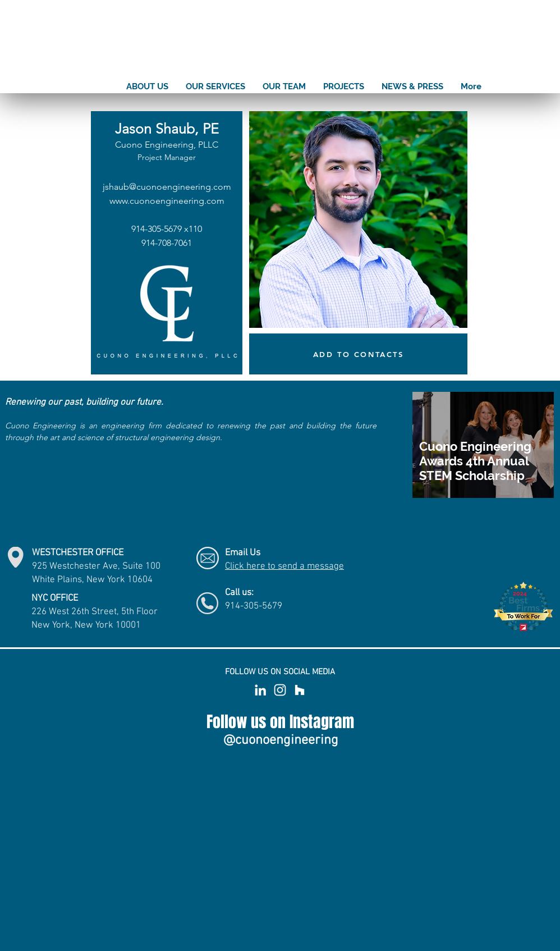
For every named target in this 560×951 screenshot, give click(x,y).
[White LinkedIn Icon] (260, 690)
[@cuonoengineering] (280, 740)
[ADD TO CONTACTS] (358, 354)
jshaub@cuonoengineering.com (167, 187)
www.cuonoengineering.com (167, 201)
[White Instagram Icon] (280, 690)
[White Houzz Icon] (300, 690)
